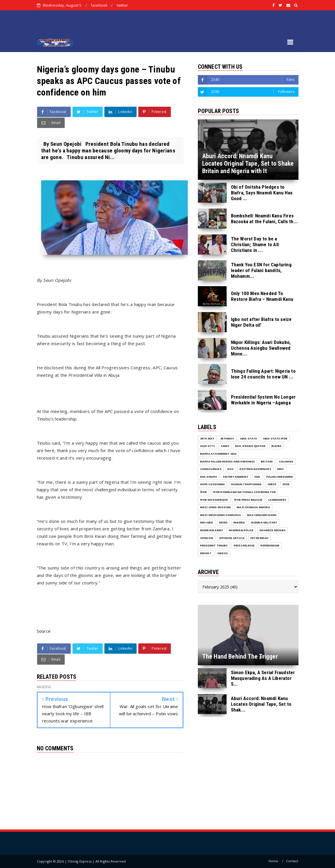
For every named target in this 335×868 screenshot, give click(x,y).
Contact (292, 861)
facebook (99, 5)
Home (273, 861)
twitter (122, 5)
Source (44, 631)
